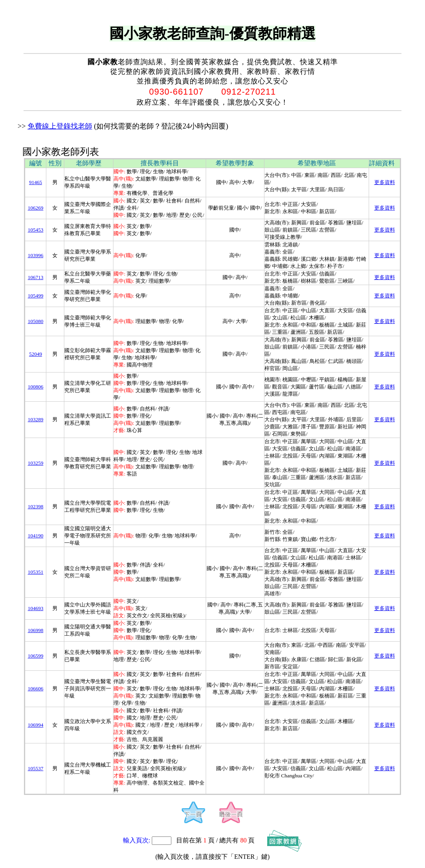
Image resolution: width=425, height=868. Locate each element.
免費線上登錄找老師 (60, 126)
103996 (35, 255)
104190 (35, 536)
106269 (35, 208)
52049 (36, 354)
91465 (36, 182)
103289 (35, 419)
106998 (35, 630)
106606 (35, 689)
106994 (35, 725)
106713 (35, 277)
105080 (35, 321)
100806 (35, 387)
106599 (35, 656)
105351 (35, 572)
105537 (35, 768)
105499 (35, 296)
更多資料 (385, 182)
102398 (35, 506)
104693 (35, 608)
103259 (35, 463)
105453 (35, 230)
